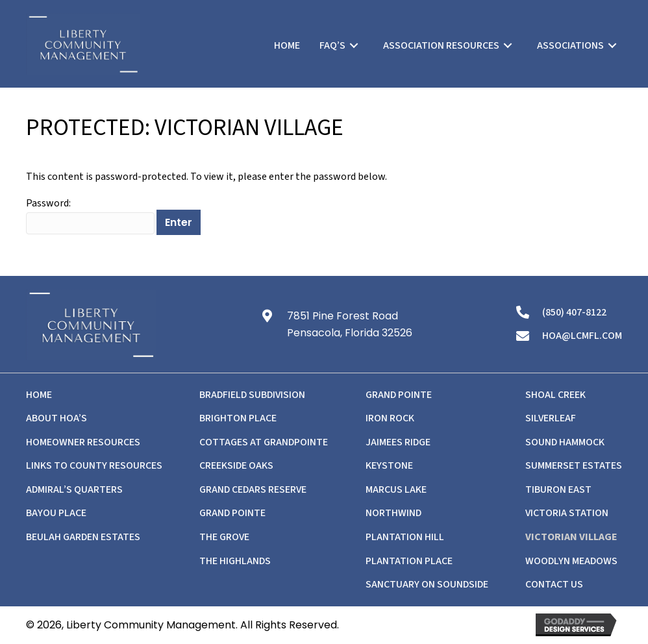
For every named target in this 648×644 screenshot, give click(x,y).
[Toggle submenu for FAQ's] (354, 45)
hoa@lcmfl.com (582, 336)
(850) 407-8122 (574, 312)
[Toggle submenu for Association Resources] (508, 45)
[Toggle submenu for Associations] (612, 45)
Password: (90, 215)
